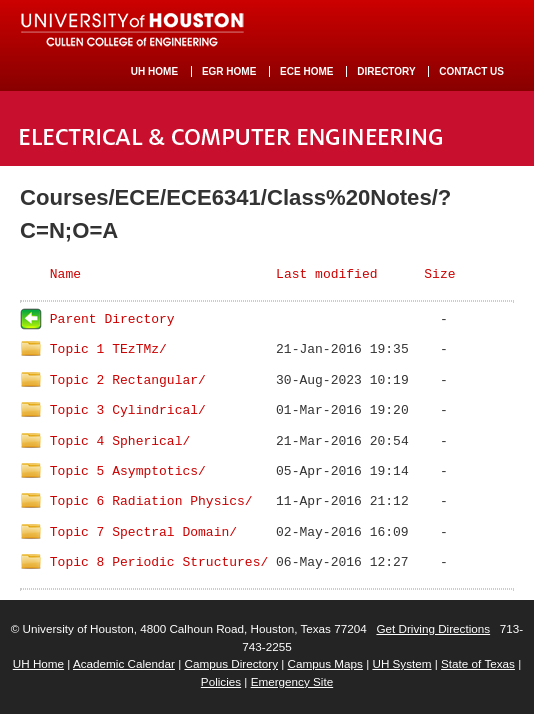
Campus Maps (325, 663)
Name (65, 274)
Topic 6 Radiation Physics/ (151, 501)
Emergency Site (292, 681)
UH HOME (154, 71)
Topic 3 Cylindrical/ (128, 410)
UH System (401, 663)
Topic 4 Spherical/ (120, 441)
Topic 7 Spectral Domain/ (143, 532)
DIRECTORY (386, 71)
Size (439, 274)
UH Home (38, 663)
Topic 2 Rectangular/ (128, 380)
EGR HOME (229, 71)
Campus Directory (231, 663)
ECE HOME (306, 71)
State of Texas (478, 663)
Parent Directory (112, 319)
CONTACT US (471, 71)
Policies (221, 681)
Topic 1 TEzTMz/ (108, 349)
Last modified (326, 274)
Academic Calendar (124, 663)
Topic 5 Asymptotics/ (128, 471)
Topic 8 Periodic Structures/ (159, 562)
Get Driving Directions (433, 628)
